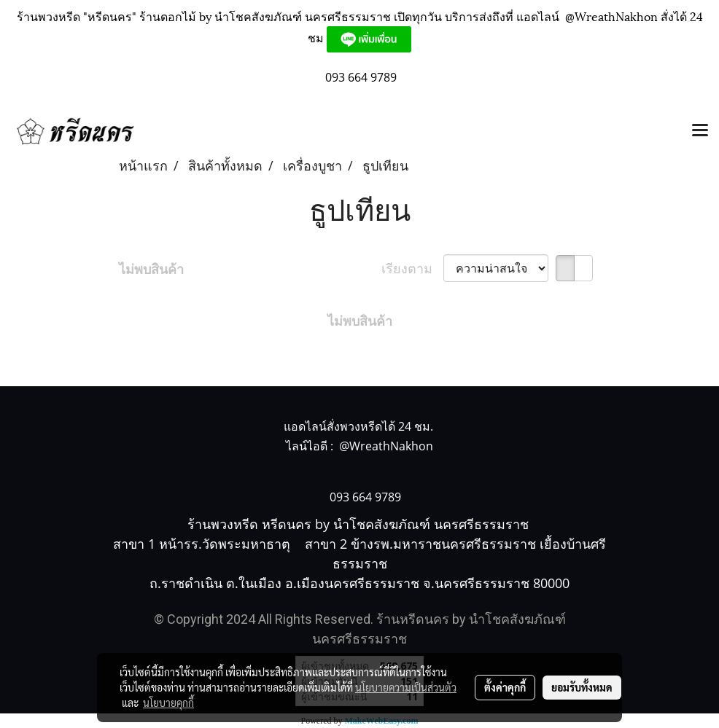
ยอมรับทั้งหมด (582, 687)
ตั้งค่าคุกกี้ (505, 687)
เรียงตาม (412, 268)
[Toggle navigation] (700, 131)
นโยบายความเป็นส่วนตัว (406, 687)
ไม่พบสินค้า (151, 269)
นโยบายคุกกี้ (168, 702)
